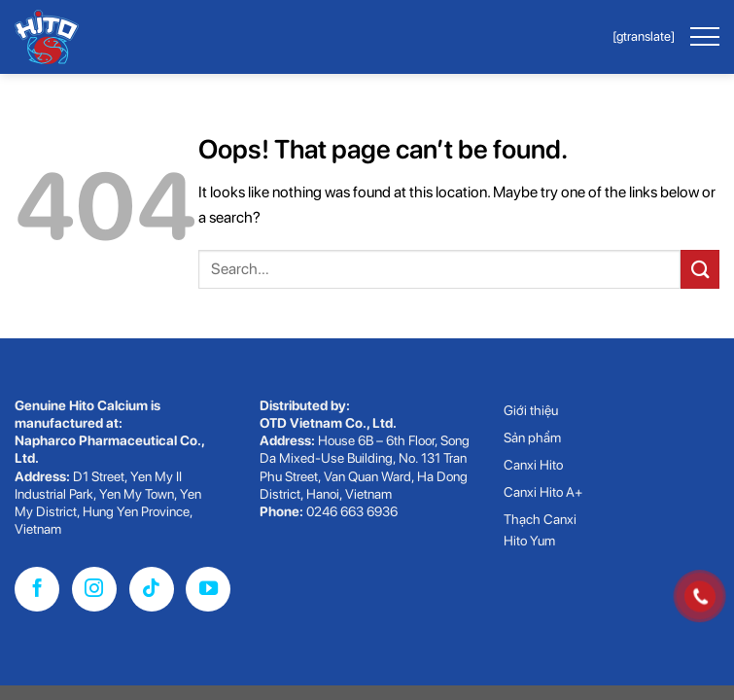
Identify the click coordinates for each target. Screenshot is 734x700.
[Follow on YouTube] (208, 589)
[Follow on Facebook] (37, 589)
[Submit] (700, 269)
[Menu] (704, 37)
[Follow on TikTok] (152, 589)
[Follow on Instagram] (94, 589)
